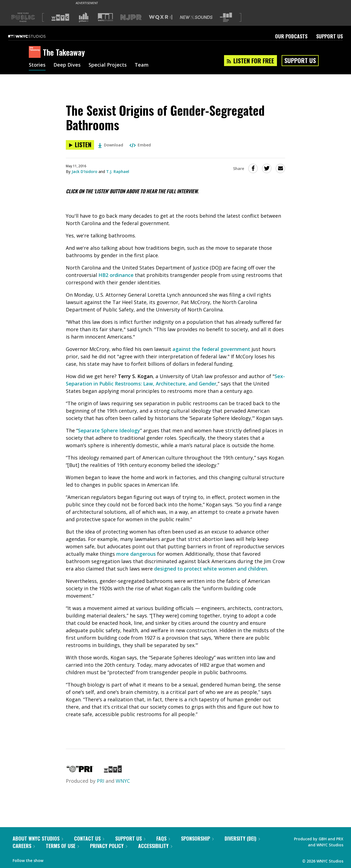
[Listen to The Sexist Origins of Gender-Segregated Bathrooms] (80, 145)
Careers (24, 846)
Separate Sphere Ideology (109, 430)
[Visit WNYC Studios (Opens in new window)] (105, 17)
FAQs (163, 838)
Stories (37, 65)
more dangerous (136, 554)
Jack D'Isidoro (84, 171)
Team (142, 65)
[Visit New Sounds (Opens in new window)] (196, 17)
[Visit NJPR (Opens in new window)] (131, 17)
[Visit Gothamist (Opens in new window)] (84, 17)
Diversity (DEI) (242, 838)
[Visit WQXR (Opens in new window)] (161, 17)
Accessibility (155, 846)
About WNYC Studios (38, 838)
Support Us (329, 36)
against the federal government (211, 349)
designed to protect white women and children (211, 569)
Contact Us (89, 838)
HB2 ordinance (116, 275)
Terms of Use (62, 846)
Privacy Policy (109, 846)
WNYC (123, 781)
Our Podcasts (291, 36)
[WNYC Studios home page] (34, 36)
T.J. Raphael (118, 171)
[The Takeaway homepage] (36, 52)
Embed (140, 145)
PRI (101, 781)
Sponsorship (197, 838)
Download (111, 145)
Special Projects (108, 65)
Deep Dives (67, 65)
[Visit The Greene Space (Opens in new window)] (226, 17)
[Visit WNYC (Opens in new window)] (60, 17)
